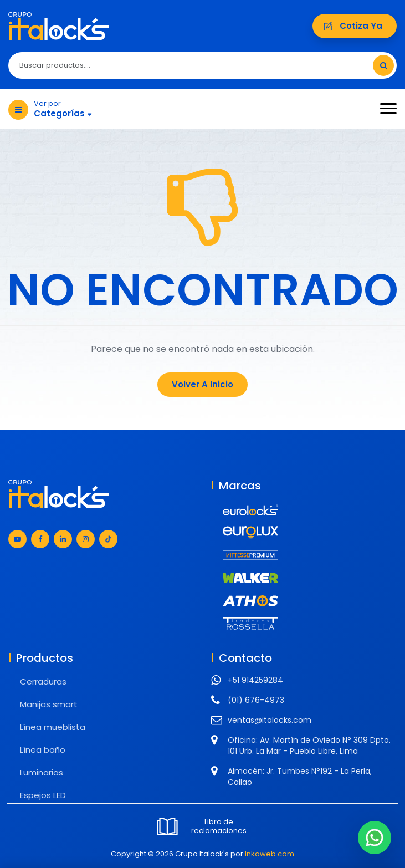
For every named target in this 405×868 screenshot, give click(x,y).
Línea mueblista (53, 727)
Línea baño (43, 750)
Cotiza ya (355, 26)
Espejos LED (43, 795)
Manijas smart (49, 704)
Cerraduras (43, 681)
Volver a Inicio (202, 384)
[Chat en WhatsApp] (375, 838)
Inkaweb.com (270, 854)
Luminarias (42, 772)
